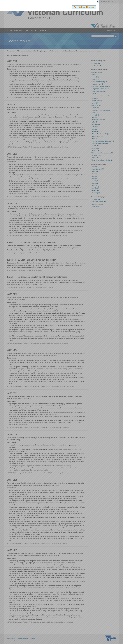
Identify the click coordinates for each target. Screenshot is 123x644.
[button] (112, 35)
